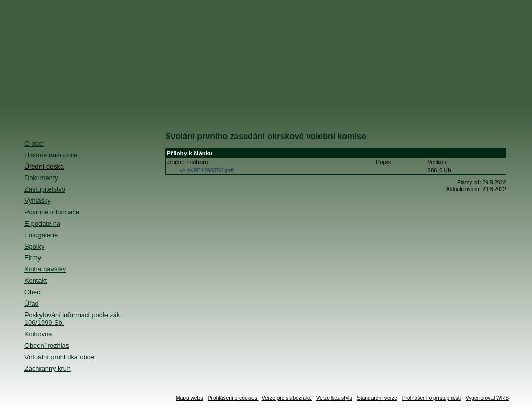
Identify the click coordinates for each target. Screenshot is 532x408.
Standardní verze (377, 398)
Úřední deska (44, 166)
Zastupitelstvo (45, 189)
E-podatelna (42, 223)
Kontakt (36, 281)
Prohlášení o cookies (233, 398)
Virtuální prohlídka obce (59, 357)
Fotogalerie (41, 235)
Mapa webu (189, 398)
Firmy (33, 258)
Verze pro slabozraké (287, 398)
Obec (32, 292)
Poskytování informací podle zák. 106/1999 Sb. (73, 319)
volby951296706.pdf (207, 170)
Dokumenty (41, 178)
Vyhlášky (38, 201)
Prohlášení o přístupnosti (431, 398)
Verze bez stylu (334, 398)
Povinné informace (52, 212)
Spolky (34, 246)
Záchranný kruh (48, 368)
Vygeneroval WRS (487, 398)
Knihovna (38, 334)
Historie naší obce (51, 155)
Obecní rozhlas (47, 345)
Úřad (32, 303)
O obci (34, 144)
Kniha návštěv (45, 269)
